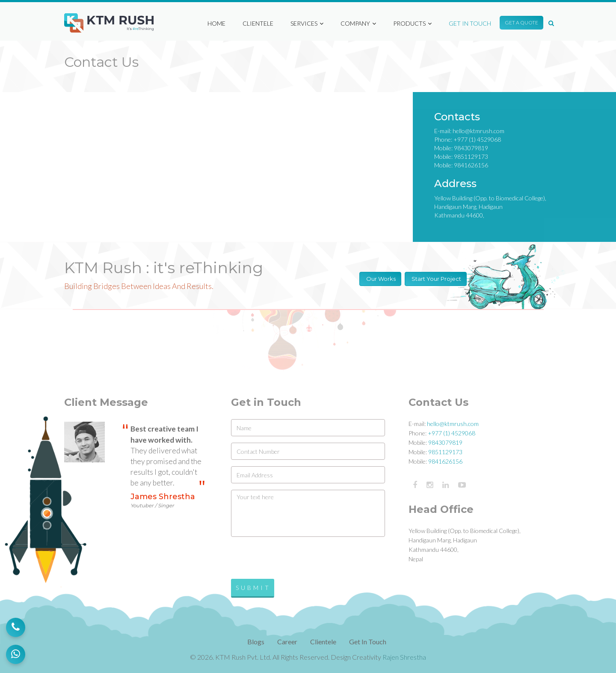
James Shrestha (163, 500)
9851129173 (471, 156)
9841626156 (471, 165)
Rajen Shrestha (404, 657)
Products (412, 19)
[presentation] (296, 560)
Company (358, 19)
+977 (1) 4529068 (477, 139)
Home (216, 19)
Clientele (258, 19)
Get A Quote (521, 18)
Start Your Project (436, 279)
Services (307, 19)
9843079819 (471, 148)
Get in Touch (470, 19)
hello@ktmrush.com (478, 131)
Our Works (380, 279)
